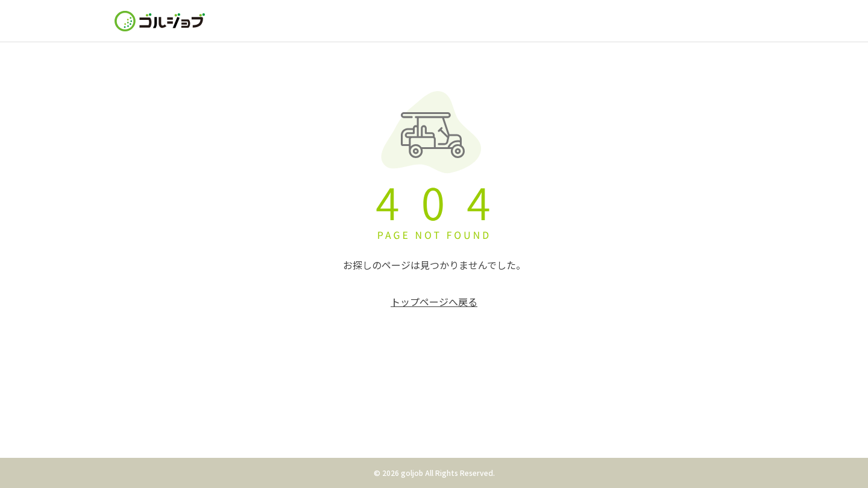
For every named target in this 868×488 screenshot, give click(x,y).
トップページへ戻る (434, 302)
